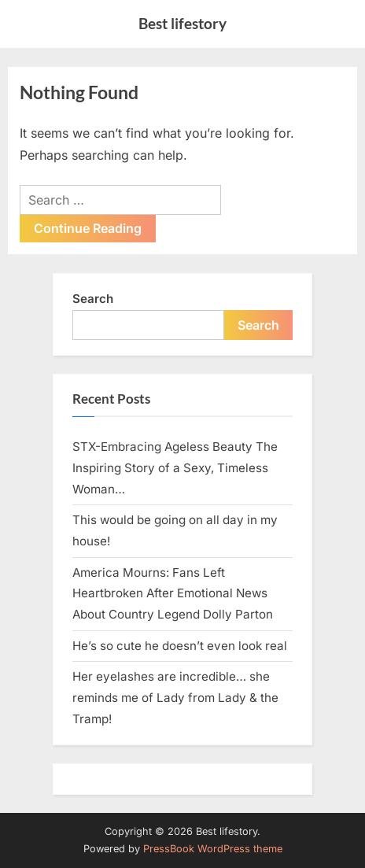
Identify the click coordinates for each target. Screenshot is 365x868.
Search (93, 299)
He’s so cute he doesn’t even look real (180, 646)
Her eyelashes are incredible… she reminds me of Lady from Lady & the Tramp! (175, 697)
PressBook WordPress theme (213, 849)
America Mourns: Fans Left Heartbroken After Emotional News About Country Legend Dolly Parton (173, 593)
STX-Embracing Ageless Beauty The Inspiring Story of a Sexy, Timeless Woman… (175, 467)
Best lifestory (182, 23)
